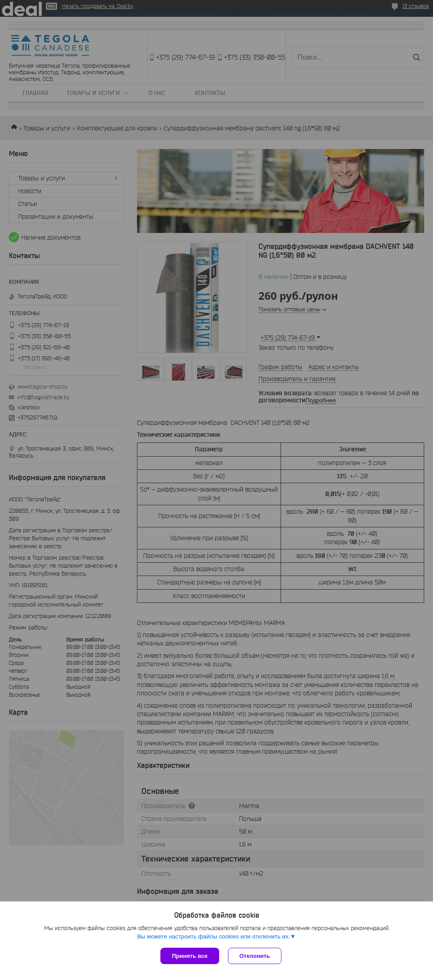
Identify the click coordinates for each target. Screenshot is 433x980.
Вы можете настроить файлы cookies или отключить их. (213, 936)
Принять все (190, 956)
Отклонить (255, 956)
